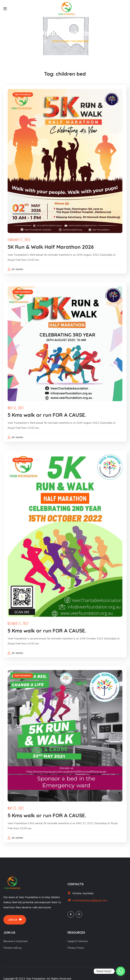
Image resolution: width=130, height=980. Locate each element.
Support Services (78, 936)
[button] (15, 915)
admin (20, 268)
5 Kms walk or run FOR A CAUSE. (48, 413)
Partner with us (13, 943)
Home (44, 41)
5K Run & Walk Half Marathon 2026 (52, 246)
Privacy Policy (76, 943)
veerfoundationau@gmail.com (90, 895)
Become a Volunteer (16, 936)
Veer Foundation (24, 95)
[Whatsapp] (121, 971)
